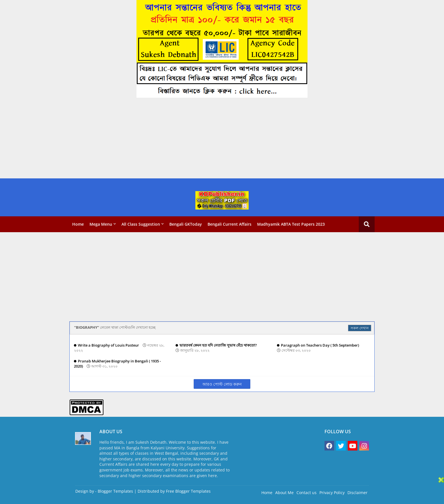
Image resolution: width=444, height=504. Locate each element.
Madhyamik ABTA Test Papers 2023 (291, 224)
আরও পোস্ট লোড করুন (222, 384)
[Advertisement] (170, 139)
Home (78, 224)
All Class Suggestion (141, 224)
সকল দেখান (360, 328)
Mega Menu (101, 224)
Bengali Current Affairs (230, 224)
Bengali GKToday (186, 224)
